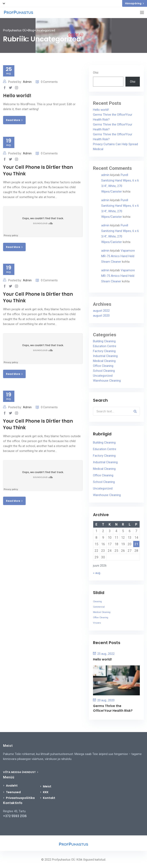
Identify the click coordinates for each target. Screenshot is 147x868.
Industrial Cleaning (105, 356)
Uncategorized (103, 376)
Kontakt (49, 798)
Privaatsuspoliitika (20, 798)
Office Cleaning (103, 366)
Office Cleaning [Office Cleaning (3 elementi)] (101, 618)
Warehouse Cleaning (107, 381)
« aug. (97, 573)
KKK (46, 792)
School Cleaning (104, 371)
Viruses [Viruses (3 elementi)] (97, 623)
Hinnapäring (135, 3)
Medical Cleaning (104, 361)
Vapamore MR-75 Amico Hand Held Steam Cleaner (118, 256)
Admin (27, 82)
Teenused (13, 792)
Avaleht (12, 786)
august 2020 (101, 316)
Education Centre (105, 346)
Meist (47, 786)
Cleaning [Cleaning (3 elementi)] (97, 602)
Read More (14, 120)
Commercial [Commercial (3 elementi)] (99, 607)
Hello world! (17, 96)
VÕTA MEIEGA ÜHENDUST (21, 772)
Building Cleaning (104, 341)
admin (105, 175)
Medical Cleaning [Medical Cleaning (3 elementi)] (102, 612)
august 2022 (101, 311)
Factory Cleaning (104, 351)
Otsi (96, 73)
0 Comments (47, 82)
